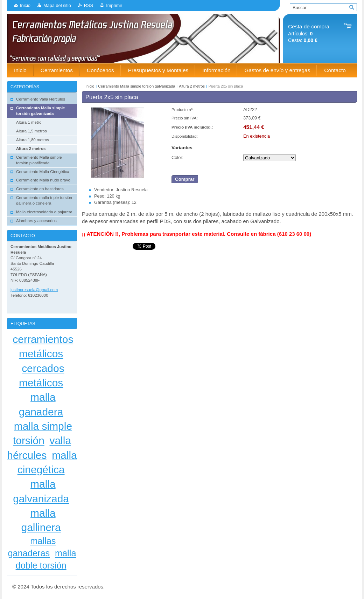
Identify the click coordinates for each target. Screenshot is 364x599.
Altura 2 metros (192, 86)
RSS (89, 5)
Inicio (25, 5)
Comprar (185, 179)
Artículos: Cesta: (309, 33)
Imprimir (114, 5)
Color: (177, 157)
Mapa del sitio (57, 5)
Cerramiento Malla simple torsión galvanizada (136, 86)
